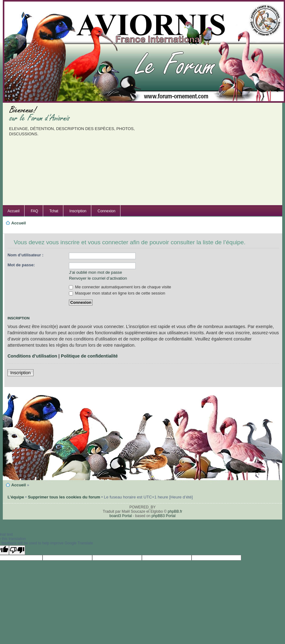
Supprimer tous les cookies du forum (64, 497)
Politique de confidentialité (89, 356)
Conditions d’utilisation (32, 356)
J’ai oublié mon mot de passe (95, 272)
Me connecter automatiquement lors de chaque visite (120, 287)
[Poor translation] (17, 550)
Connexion (106, 211)
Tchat (54, 211)
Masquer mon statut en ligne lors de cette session (117, 293)
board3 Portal (121, 516)
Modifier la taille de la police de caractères (14, 230)
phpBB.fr (175, 511)
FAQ (34, 211)
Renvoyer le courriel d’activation (98, 278)
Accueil (14, 211)
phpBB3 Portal (163, 516)
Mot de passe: (21, 265)
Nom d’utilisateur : (25, 255)
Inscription (78, 211)
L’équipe (16, 497)
